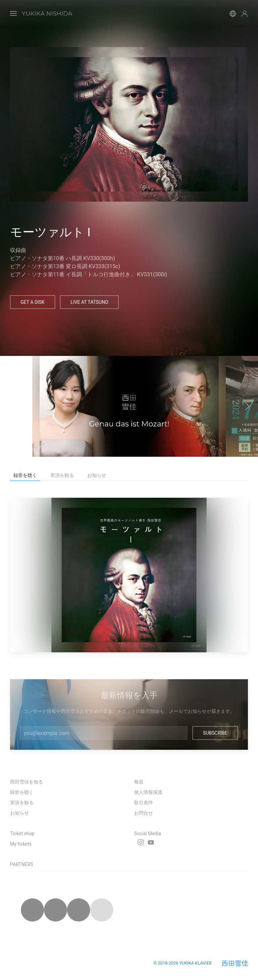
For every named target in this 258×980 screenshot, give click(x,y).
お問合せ (143, 813)
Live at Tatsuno (90, 302)
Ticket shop (22, 833)
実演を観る (22, 803)
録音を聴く (22, 792)
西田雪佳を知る (27, 782)
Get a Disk (33, 302)
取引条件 (143, 803)
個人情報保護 (148, 792)
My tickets (21, 844)
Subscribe (215, 733)
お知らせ (19, 813)
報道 (139, 782)
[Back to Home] (47, 13)
